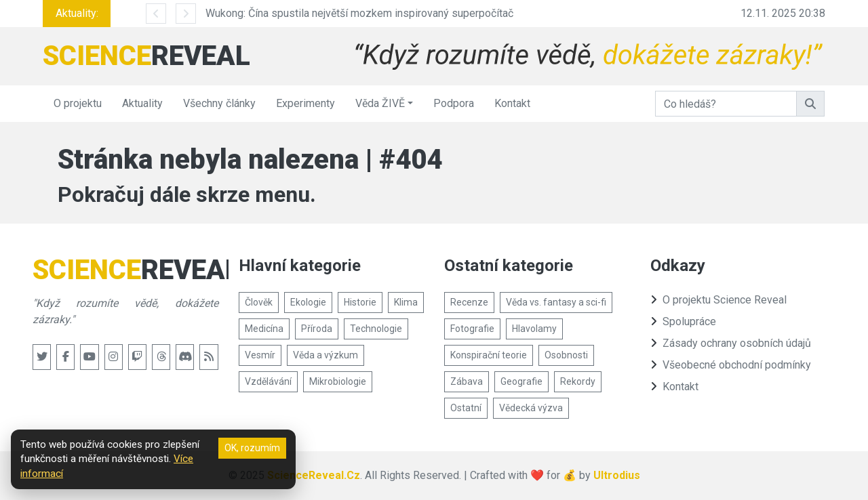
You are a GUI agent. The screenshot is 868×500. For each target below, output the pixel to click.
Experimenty (305, 103)
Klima (406, 302)
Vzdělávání (268, 381)
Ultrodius (617, 475)
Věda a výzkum (325, 355)
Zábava (467, 381)
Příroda (317, 329)
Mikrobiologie (338, 381)
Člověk (259, 302)
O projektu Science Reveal (718, 300)
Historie (360, 302)
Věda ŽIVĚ (380, 103)
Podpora (454, 103)
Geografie (521, 381)
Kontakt (512, 103)
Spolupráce (683, 321)
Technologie (376, 329)
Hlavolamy (534, 329)
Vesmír (260, 355)
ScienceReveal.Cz (314, 475)
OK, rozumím (252, 448)
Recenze (469, 302)
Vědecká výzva (531, 408)
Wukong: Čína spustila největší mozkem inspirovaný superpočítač (359, 13)
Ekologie (308, 302)
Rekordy (578, 381)
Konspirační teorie (489, 355)
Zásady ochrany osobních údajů (731, 343)
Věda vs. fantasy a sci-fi (556, 302)
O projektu (78, 103)
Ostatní (466, 408)
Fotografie (472, 329)
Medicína (264, 329)
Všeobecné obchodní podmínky (731, 365)
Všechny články (219, 103)
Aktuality (142, 103)
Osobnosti (566, 355)
